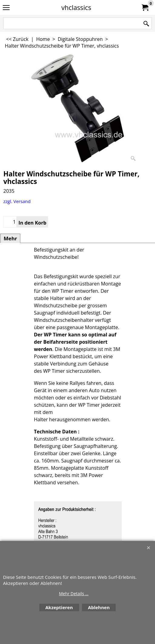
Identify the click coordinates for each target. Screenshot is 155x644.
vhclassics (76, 7)
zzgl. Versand (17, 201)
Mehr (10, 238)
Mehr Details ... (74, 594)
